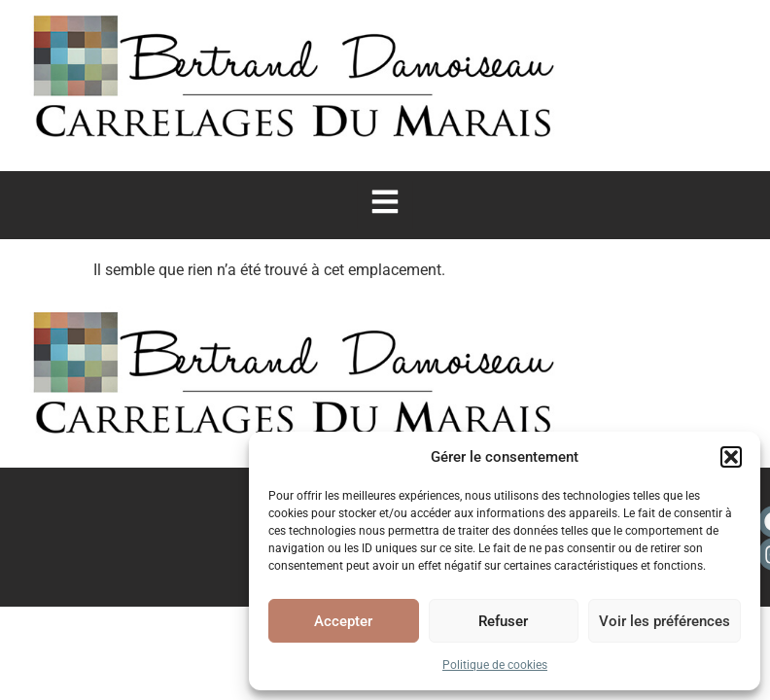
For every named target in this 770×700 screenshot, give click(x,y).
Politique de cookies (495, 665)
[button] (731, 457)
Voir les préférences (665, 621)
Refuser (503, 621)
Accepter (343, 621)
